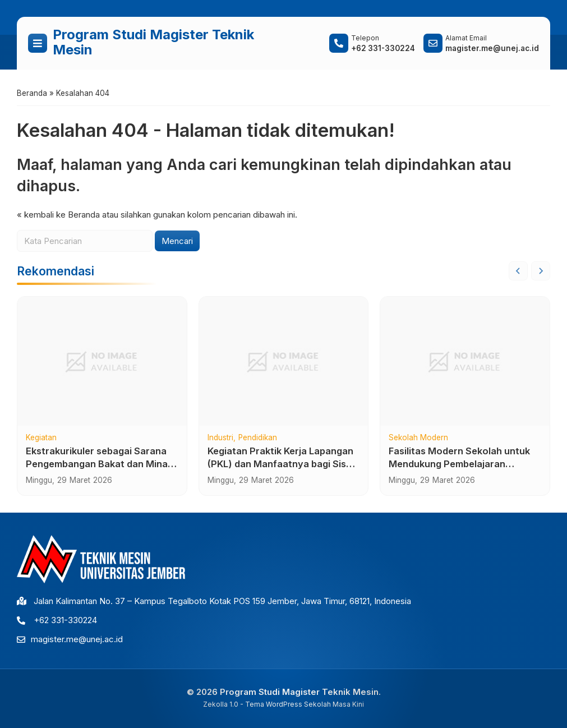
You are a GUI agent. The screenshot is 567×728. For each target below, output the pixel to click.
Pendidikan (258, 438)
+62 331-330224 (65, 620)
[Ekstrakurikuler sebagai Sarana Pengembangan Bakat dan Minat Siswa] (102, 361)
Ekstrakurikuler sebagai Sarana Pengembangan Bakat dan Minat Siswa (99, 464)
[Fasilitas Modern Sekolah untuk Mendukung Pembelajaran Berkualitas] (465, 361)
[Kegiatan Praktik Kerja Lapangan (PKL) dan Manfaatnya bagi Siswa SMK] (284, 361)
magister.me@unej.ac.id (77, 639)
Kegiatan (41, 438)
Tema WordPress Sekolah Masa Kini (305, 704)
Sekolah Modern (418, 438)
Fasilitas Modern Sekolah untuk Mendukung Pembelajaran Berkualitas (459, 464)
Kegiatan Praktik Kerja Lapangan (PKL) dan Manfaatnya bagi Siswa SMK (283, 464)
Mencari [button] (177, 241)
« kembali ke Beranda (58, 215)
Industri (220, 438)
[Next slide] (541, 271)
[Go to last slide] (518, 271)
